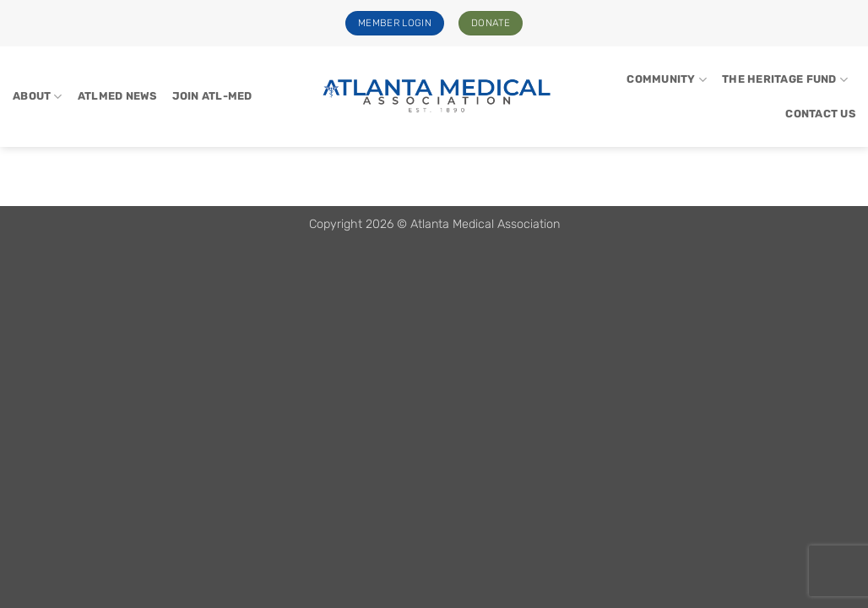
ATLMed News (117, 96)
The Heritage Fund (785, 80)
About (38, 97)
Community (667, 80)
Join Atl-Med (212, 96)
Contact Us (820, 114)
